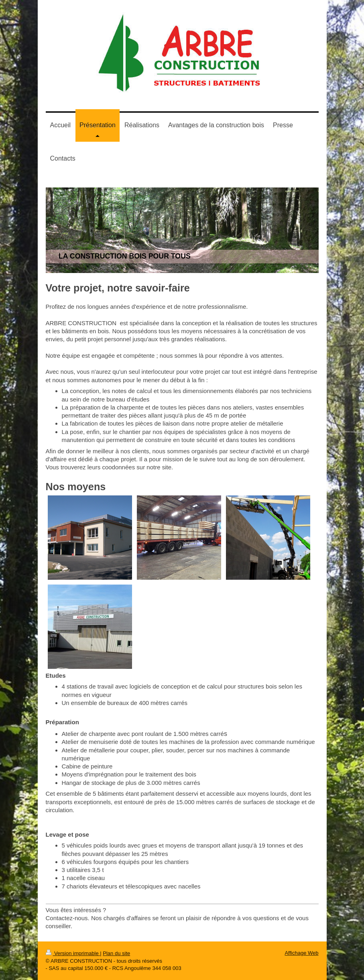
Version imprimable (73, 953)
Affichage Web (301, 953)
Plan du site (116, 953)
